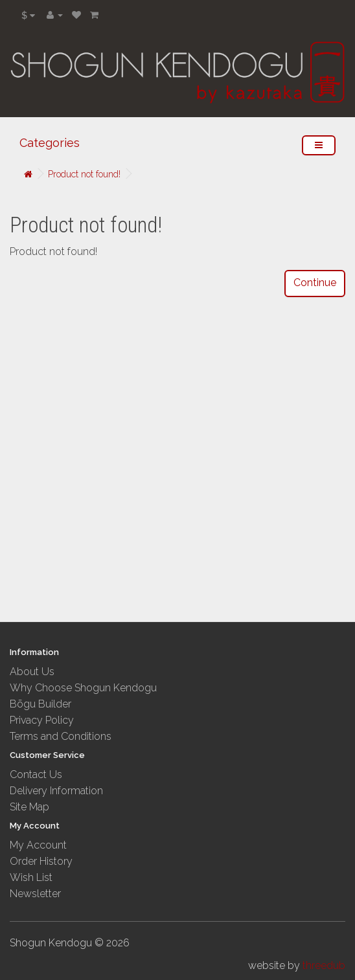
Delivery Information (56, 791)
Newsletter (35, 894)
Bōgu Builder (40, 704)
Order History (41, 861)
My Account (38, 845)
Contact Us (36, 774)
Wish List (31, 877)
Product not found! (84, 174)
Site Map (29, 807)
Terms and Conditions (61, 736)
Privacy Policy (42, 720)
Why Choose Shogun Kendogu (83, 688)
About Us (32, 672)
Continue (315, 283)
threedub (324, 965)
